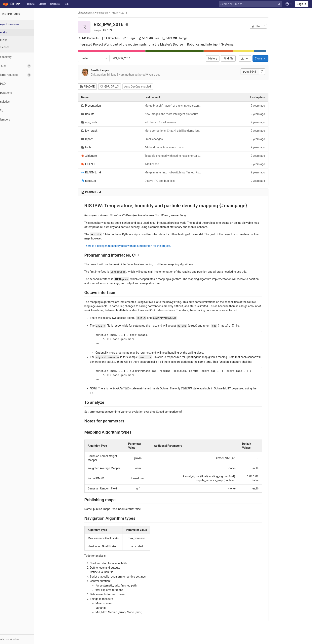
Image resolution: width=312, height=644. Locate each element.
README (92, 87)
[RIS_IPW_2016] (22, 14)
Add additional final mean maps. (169, 147)
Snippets (55, 4)
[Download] (250, 58)
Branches (115, 38)
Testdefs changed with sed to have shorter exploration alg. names (178, 156)
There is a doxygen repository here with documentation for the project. (132, 246)
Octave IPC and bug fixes (165, 181)
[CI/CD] (22, 84)
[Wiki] (22, 111)
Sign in (302, 4)
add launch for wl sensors (165, 122)
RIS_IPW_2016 (126, 58)
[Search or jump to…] (251, 4)
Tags (134, 38)
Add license (157, 164)
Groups (42, 4)
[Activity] (22, 40)
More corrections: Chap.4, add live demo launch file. (178, 131)
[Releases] (22, 47)
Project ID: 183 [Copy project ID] (108, 30)
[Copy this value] (267, 72)
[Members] (22, 120)
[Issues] (22, 66)
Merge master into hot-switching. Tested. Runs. (178, 172)
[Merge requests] (22, 75)
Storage (180, 38)
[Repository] (22, 57)
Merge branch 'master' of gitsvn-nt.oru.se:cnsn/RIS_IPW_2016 (178, 106)
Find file (233, 58)
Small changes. (105, 70)
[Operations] (22, 93)
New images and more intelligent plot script (176, 114)
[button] (22, 639)
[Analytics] (22, 102)
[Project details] (22, 33)
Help (66, 4)
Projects (30, 4)
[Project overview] (22, 24)
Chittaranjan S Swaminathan (98, 13)
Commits (93, 38)
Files (154, 38)
